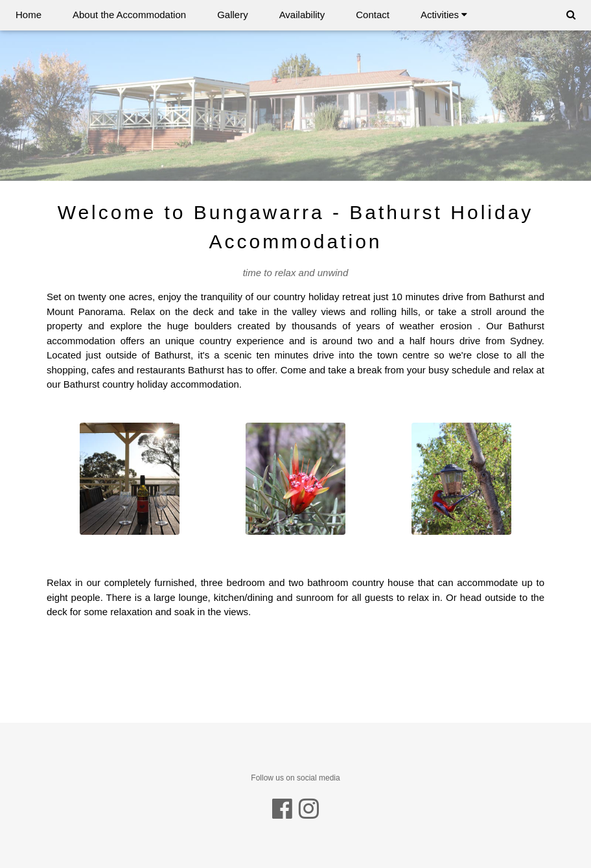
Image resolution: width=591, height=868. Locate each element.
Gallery (233, 15)
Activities (444, 15)
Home (29, 15)
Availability (302, 15)
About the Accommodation (129, 15)
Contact (373, 15)
